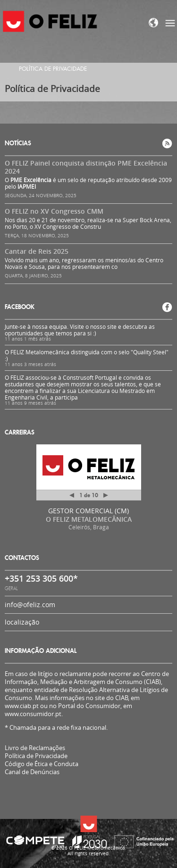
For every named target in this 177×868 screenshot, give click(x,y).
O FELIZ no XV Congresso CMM (54, 211)
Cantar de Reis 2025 (37, 251)
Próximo (106, 495)
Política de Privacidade (36, 756)
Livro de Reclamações (35, 748)
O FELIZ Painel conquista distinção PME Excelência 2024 (86, 167)
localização (22, 622)
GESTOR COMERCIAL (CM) (88, 511)
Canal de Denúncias (32, 772)
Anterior (72, 497)
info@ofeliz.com (30, 605)
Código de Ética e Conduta (42, 764)
